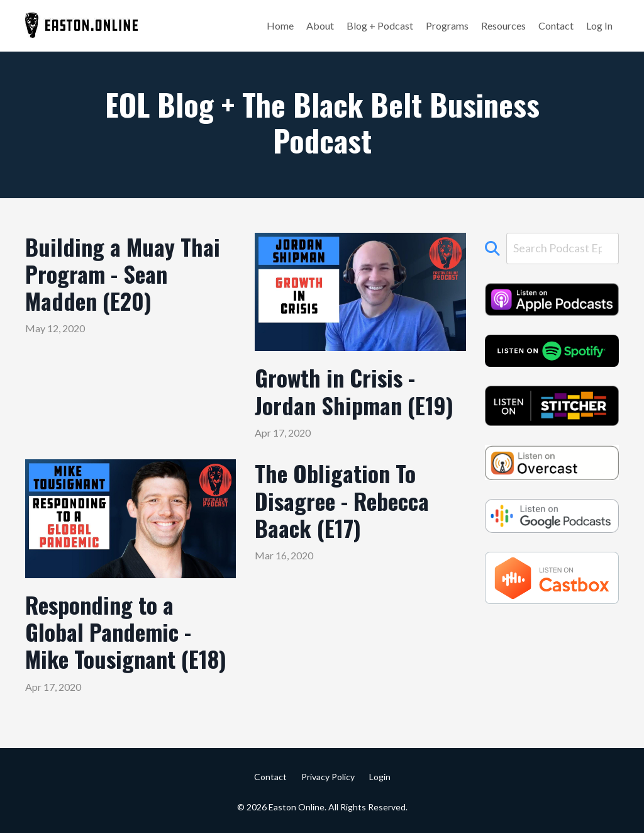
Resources (503, 25)
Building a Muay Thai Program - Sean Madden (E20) (123, 274)
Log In (599, 25)
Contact (556, 25)
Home (280, 25)
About (320, 25)
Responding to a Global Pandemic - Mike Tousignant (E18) (126, 632)
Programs (447, 25)
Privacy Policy (328, 777)
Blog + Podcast (380, 25)
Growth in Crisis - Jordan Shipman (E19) (354, 391)
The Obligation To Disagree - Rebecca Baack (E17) (342, 500)
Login (380, 777)
